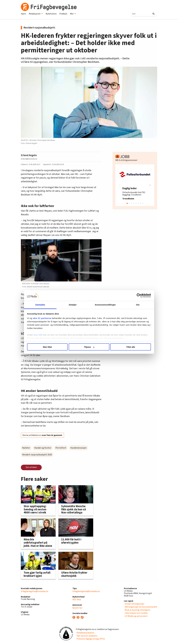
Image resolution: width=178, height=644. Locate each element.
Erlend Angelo (29, 155)
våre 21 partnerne (45, 318)
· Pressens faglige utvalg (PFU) (90, 639)
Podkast (63, 14)
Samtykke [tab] (42, 305)
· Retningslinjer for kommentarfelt (141, 607)
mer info (41, 335)
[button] (150, 185)
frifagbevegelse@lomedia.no (35, 591)
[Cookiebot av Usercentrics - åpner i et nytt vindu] (136, 296)
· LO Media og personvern (136, 616)
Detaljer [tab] (73, 305)
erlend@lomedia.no (29, 159)
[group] (135, 185)
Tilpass (89, 347)
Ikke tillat (49, 347)
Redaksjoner (36, 14)
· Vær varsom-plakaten (87, 636)
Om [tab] (136, 305)
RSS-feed (77, 600)
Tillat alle (129, 347)
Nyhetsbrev (51, 14)
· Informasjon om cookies (136, 613)
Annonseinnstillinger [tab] (105, 305)
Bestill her (77, 608)
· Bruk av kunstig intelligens (137, 610)
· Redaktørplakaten (85, 633)
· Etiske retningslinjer (134, 604)
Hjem (23, 14)
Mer (73, 14)
